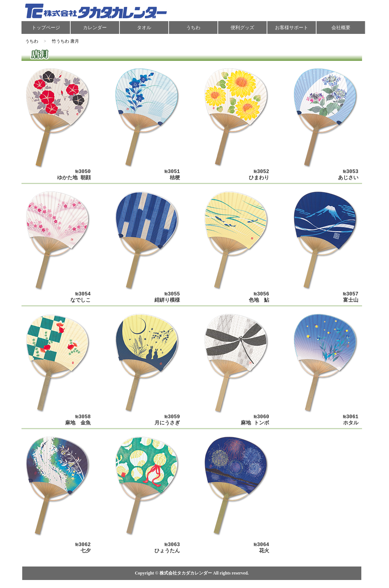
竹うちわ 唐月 (65, 41)
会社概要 (341, 28)
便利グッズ (242, 28)
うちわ (193, 28)
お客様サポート (292, 28)
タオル (144, 28)
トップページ (46, 28)
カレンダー (95, 28)
